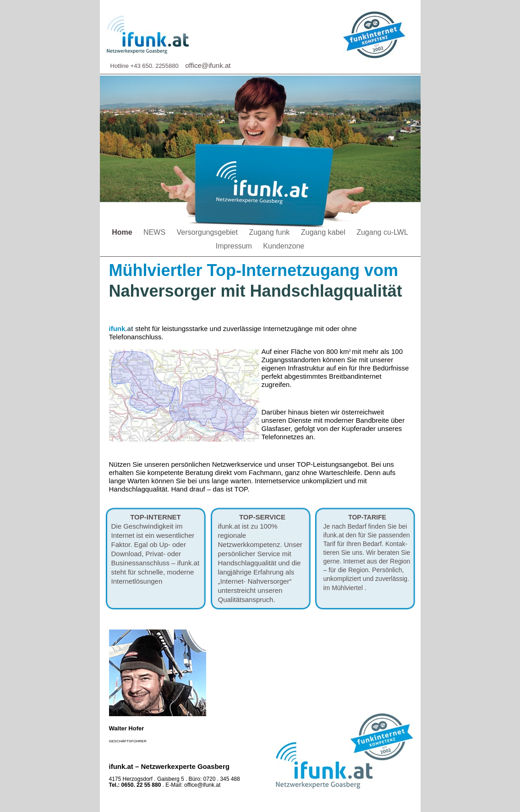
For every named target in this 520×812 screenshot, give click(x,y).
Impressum (235, 246)
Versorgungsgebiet (208, 232)
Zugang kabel (324, 232)
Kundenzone (284, 246)
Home (123, 232)
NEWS (155, 232)
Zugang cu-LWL (382, 232)
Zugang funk (270, 232)
